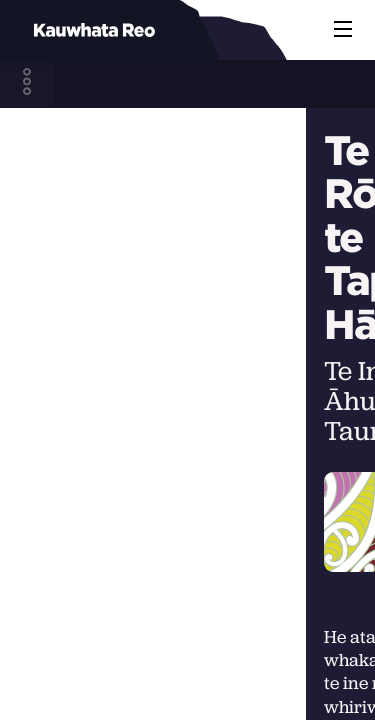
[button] (343, 30)
